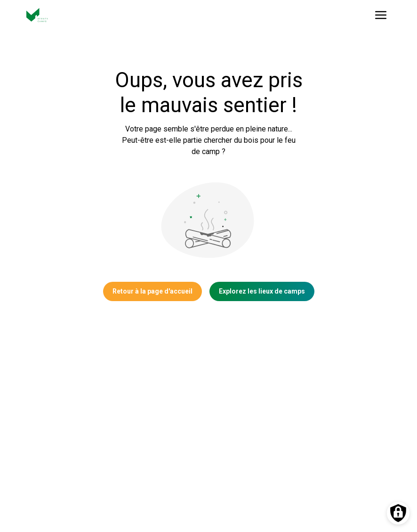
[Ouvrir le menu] (381, 15)
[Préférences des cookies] (398, 513)
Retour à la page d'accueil (152, 291)
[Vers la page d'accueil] (37, 15)
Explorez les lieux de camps (262, 291)
